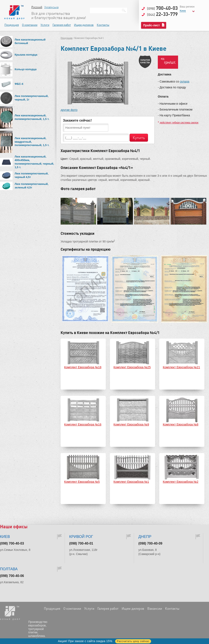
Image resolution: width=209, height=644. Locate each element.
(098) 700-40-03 (12, 543)
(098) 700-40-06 (12, 576)
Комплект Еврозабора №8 (181, 424)
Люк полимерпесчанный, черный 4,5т (32, 175)
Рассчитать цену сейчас (133, 641)
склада (185, 81)
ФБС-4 (19, 84)
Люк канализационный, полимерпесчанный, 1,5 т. (32, 117)
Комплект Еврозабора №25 (132, 367)
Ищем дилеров (84, 25)
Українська (51, 7)
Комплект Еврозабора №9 (131, 424)
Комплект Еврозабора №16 (83, 424)
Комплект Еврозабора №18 (83, 367)
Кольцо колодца (26, 69)
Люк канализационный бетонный (30, 41)
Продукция (12, 25)
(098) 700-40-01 (81, 543)
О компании (30, 25)
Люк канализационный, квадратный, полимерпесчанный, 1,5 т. (32, 142)
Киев (183, 11)
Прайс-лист (152, 25)
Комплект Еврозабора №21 (181, 367)
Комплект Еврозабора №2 (181, 482)
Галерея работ (62, 25)
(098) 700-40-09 (150, 543)
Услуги (45, 25)
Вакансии (155, 608)
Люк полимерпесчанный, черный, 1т (32, 98)
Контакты (103, 25)
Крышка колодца (26, 55)
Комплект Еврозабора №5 (82, 482)
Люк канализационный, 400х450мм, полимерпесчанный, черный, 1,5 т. (34, 162)
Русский (37, 7)
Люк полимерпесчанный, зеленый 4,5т (32, 186)
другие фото (69, 110)
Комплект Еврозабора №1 (131, 482)
